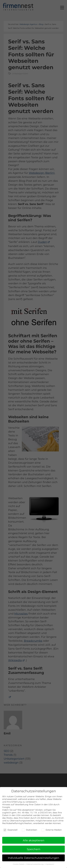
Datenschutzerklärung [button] (35, 864)
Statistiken (29, 830)
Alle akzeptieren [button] (34, 840)
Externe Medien (52, 830)
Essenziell (10, 830)
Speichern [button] (34, 849)
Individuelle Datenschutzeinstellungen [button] (33, 858)
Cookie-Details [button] (19, 864)
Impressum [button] (50, 864)
